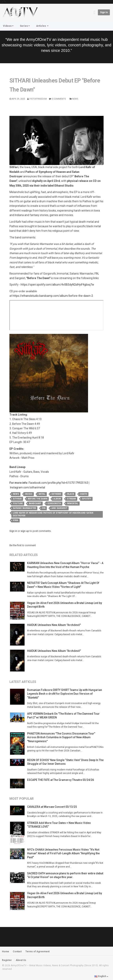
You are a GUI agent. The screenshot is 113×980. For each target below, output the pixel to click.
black (71, 494)
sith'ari (17, 499)
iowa (16, 520)
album (57, 499)
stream (71, 499)
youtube (18, 503)
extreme (56, 494)
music (29, 494)
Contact (17, 952)
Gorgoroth (54, 503)
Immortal (73, 503)
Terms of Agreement (37, 952)
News (74, 99)
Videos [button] (8, 26)
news (16, 494)
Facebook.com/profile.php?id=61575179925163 (58, 483)
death (84, 494)
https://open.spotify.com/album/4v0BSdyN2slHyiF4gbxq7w (57, 285)
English (101, 976)
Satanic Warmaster (24, 508)
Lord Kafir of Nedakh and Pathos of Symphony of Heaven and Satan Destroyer (53, 514)
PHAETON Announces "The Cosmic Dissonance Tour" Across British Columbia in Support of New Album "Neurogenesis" (61, 737)
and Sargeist (59, 508)
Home (6, 952)
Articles (42, 26)
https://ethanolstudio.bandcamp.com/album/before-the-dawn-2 (53, 296)
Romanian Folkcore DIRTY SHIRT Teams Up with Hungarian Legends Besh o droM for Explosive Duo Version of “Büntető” (65, 694)
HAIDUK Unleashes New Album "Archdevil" (54, 625)
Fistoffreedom (37, 99)
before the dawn (38, 499)
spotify (87, 499)
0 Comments (57, 99)
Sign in (104, 12)
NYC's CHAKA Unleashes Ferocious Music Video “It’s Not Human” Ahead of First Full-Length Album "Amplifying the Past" (63, 853)
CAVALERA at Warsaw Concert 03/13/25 (52, 807)
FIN (44, 508)
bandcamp (35, 503)
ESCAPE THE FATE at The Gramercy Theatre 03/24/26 (61, 780)
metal (42, 494)
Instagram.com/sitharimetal (28, 487)
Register (7, 960)
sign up (25, 531)
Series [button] (25, 26)
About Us (21, 960)
